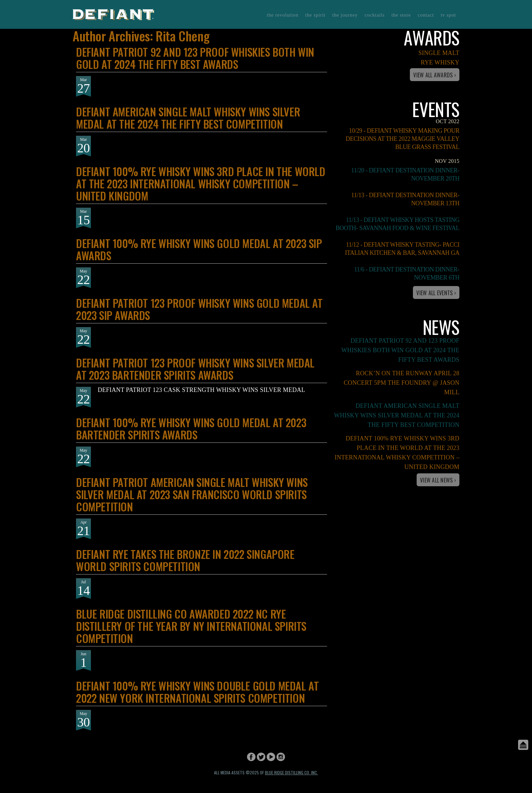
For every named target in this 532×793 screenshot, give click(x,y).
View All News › (438, 480)
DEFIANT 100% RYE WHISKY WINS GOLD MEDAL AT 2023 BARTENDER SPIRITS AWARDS (191, 428)
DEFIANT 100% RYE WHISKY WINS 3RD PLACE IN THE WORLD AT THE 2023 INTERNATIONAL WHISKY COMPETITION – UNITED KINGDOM (201, 183)
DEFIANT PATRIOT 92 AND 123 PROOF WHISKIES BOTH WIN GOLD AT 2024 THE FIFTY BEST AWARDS (195, 58)
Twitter (261, 757)
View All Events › (436, 293)
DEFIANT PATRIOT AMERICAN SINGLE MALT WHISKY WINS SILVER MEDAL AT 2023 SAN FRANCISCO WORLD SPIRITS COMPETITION (192, 494)
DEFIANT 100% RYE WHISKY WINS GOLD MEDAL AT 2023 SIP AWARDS (199, 249)
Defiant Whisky (113, 14)
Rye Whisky (440, 62)
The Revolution (283, 15)
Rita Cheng (183, 36)
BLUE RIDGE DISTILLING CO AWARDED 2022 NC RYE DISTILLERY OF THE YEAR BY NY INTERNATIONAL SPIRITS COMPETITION (191, 626)
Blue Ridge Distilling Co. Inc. (291, 772)
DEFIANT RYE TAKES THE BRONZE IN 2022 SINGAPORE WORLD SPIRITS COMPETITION (185, 560)
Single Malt (439, 53)
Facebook (251, 757)
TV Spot (448, 15)
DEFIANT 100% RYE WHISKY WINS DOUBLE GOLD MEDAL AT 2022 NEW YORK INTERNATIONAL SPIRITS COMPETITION (197, 692)
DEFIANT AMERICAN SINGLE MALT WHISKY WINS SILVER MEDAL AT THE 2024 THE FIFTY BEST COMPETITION (188, 118)
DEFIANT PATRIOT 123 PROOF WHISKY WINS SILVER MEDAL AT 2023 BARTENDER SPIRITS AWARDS (195, 369)
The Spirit (316, 15)
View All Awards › (435, 75)
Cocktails (374, 15)
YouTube (271, 757)
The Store (401, 15)
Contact (426, 15)
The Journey (345, 15)
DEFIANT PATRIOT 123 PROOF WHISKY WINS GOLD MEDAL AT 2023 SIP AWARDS (199, 309)
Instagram (281, 757)
